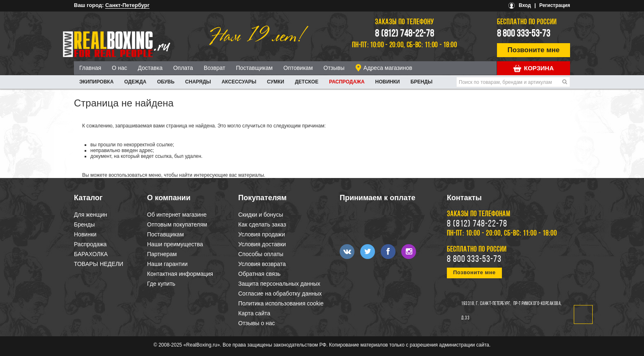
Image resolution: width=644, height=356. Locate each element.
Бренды (421, 82)
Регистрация (555, 5)
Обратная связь (259, 274)
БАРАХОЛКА (91, 254)
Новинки (388, 82)
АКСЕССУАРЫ (239, 82)
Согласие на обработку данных (280, 294)
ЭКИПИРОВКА (97, 82)
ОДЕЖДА (136, 82)
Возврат (215, 68)
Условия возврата (262, 264)
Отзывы (334, 68)
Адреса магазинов (388, 68)
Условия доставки (262, 244)
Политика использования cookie (281, 303)
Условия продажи (262, 234)
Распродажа (347, 82)
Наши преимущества (175, 244)
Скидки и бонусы (261, 215)
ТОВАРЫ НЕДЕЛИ (99, 264)
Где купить (161, 284)
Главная (90, 68)
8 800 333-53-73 (524, 34)
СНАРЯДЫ (198, 82)
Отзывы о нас (256, 323)
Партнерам (162, 254)
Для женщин (91, 215)
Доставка (150, 68)
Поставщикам (254, 68)
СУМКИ (276, 82)
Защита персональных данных (279, 284)
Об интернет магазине (177, 215)
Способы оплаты (261, 254)
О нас (119, 68)
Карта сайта (254, 313)
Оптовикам (298, 68)
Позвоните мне (534, 50)
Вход (525, 5)
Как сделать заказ (262, 224)
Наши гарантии (167, 264)
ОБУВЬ (166, 82)
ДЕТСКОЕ (307, 82)
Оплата (183, 68)
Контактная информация (180, 274)
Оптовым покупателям (177, 224)
